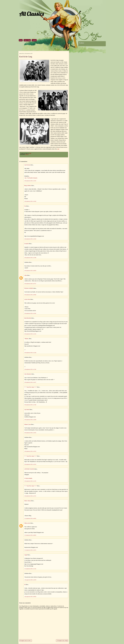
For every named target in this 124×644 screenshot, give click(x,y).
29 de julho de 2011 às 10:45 (30, 313)
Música (27, 155)
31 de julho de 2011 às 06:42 (30, 518)
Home (21, 40)
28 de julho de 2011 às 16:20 (30, 239)
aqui (58, 149)
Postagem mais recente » (26, 640)
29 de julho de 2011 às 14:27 (30, 382)
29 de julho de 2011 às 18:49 (30, 420)
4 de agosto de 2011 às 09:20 (30, 597)
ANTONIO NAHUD (29, 469)
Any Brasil (27, 410)
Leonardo (27, 244)
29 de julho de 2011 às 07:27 (30, 284)
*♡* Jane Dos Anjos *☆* (31, 387)
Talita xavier (27, 523)
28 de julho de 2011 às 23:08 (30, 258)
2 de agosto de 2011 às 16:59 (30, 580)
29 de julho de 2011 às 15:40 (30, 405)
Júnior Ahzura (28, 501)
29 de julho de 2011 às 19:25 (30, 433)
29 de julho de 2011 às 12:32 (30, 334)
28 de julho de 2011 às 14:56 (30, 201)
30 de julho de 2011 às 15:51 (30, 496)
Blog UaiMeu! (28, 186)
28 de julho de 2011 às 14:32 (30, 181)
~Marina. (26, 339)
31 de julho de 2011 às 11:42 (30, 569)
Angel (26, 555)
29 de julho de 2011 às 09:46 (30, 295)
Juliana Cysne (28, 424)
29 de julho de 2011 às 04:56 (30, 271)
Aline (26, 275)
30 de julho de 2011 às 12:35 (30, 481)
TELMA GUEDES (29, 288)
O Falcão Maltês (28, 478)
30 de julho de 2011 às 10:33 (30, 451)
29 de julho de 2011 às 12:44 (30, 353)
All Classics (31, 14)
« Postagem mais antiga (62, 640)
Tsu (25, 206)
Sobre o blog (27, 40)
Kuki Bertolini (28, 318)
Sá (25, 585)
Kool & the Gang (26, 57)
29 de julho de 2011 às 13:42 (30, 369)
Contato (34, 40)
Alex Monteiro (28, 374)
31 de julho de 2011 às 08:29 (30, 535)
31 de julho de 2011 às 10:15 (30, 550)
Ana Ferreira (27, 165)
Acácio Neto (27, 299)
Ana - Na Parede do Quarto (31, 178)
